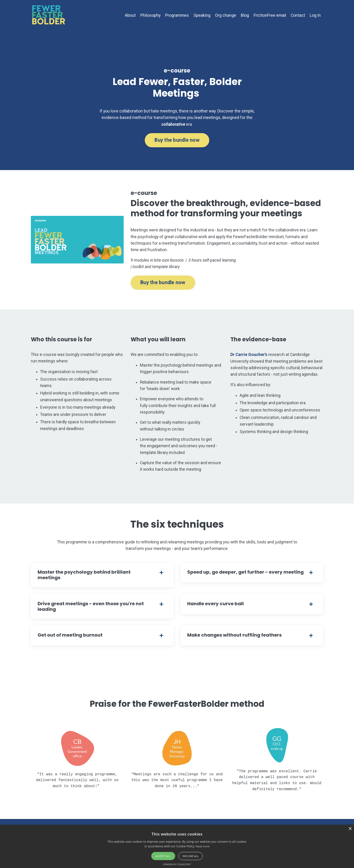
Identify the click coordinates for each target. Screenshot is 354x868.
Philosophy (149, 15)
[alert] (177, 846)
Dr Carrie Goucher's (249, 359)
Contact (298, 15)
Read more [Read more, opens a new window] (203, 846)
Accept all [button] (163, 856)
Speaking (201, 15)
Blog (244, 15)
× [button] (350, 829)
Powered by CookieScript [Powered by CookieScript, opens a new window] (177, 864)
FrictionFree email (269, 15)
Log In (315, 15)
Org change (225, 15)
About (129, 15)
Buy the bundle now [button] (177, 142)
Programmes (176, 15)
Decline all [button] (191, 856)
